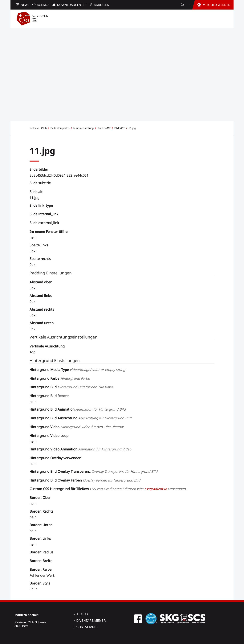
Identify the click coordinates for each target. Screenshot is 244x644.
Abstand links (41, 296)
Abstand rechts (42, 309)
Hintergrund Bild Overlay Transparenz (94, 471)
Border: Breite (41, 561)
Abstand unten (42, 323)
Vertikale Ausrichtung (47, 346)
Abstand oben (41, 282)
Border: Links (40, 538)
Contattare (86, 627)
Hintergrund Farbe (60, 378)
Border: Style (40, 583)
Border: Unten (41, 525)
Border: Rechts (41, 511)
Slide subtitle (40, 183)
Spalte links (39, 245)
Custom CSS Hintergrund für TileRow (108, 489)
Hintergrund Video (77, 427)
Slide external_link (44, 223)
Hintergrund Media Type (77, 370)
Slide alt (36, 192)
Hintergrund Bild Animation (78, 409)
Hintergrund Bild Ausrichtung (80, 418)
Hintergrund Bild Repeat (49, 396)
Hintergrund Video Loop (49, 436)
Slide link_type (41, 205)
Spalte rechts (40, 259)
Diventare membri (92, 621)
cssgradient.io (156, 489)
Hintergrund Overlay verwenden (55, 458)
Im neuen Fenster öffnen (49, 232)
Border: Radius (41, 552)
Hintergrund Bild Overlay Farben (85, 480)
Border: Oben (40, 498)
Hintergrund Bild (72, 387)
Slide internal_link (44, 214)
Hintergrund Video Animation (80, 449)
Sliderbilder (39, 169)
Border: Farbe (41, 569)
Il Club (82, 614)
